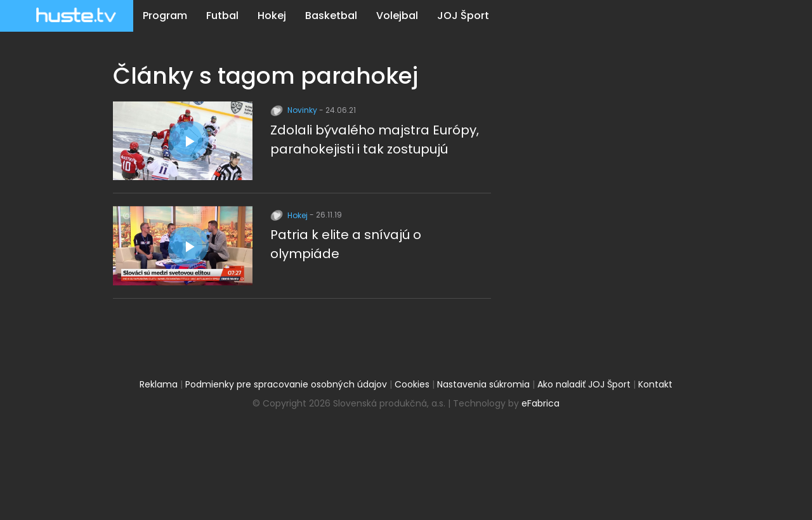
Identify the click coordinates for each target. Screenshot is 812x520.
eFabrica (540, 403)
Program (165, 16)
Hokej (272, 16)
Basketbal (331, 16)
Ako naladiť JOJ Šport (584, 384)
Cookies (412, 384)
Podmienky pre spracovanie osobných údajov (286, 384)
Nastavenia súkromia (483, 384)
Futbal (222, 16)
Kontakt (655, 384)
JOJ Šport (463, 16)
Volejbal (397, 16)
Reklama (159, 384)
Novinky (295, 110)
